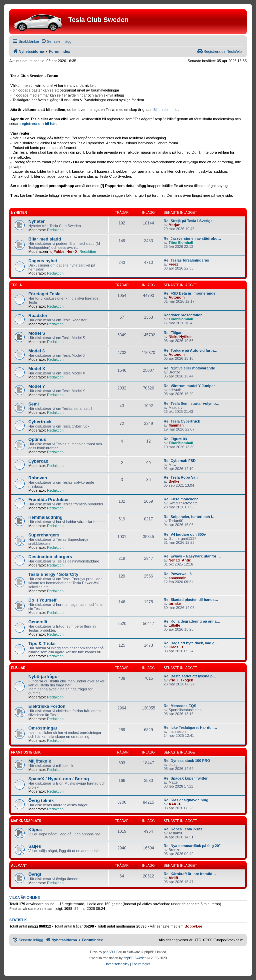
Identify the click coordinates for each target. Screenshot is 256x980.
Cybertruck (40, 422)
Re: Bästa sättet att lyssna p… (190, 676)
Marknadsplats (26, 821)
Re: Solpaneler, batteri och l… (190, 517)
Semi (34, 404)
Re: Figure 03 (175, 439)
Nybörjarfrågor (44, 677)
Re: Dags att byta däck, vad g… (191, 643)
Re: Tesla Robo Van (181, 477)
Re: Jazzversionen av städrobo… (192, 238)
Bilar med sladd (45, 239)
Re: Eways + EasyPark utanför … (192, 556)
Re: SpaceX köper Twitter (186, 778)
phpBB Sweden (135, 958)
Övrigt (35, 874)
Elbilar (18, 668)
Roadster (38, 315)
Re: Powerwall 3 (178, 574)
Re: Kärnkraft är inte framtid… (190, 874)
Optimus (37, 439)
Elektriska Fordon (47, 706)
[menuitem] (56, 41)
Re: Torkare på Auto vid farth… (190, 350)
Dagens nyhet (43, 261)
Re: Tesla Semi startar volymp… (191, 403)
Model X (37, 369)
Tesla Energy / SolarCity (53, 574)
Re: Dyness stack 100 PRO (187, 761)
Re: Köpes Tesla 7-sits (183, 829)
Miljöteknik (40, 761)
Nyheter (19, 213)
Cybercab (38, 461)
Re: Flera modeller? (181, 499)
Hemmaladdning (45, 517)
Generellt (38, 622)
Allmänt (19, 866)
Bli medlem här (165, 110)
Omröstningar (43, 728)
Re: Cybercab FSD (180, 461)
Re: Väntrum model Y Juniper (189, 386)
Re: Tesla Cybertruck (182, 421)
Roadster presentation (183, 315)
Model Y (37, 386)
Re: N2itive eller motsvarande (189, 368)
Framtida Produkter (49, 500)
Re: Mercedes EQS (180, 706)
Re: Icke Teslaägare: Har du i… (190, 727)
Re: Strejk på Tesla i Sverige (188, 221)
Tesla (16, 285)
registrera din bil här (38, 124)
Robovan (38, 478)
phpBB (108, 952)
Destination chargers (50, 557)
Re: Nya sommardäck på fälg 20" (192, 846)
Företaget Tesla (44, 294)
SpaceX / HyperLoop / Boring (59, 779)
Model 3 (36, 351)
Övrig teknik (41, 800)
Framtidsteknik (26, 752)
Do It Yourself (42, 600)
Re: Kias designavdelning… (188, 800)
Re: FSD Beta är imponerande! (190, 293)
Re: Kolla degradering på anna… (192, 621)
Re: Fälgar (173, 333)
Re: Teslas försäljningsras (186, 260)
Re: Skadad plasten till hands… (191, 600)
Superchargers (44, 535)
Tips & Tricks (42, 643)
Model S (37, 333)
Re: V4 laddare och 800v (185, 534)
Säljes (35, 846)
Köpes (35, 830)
